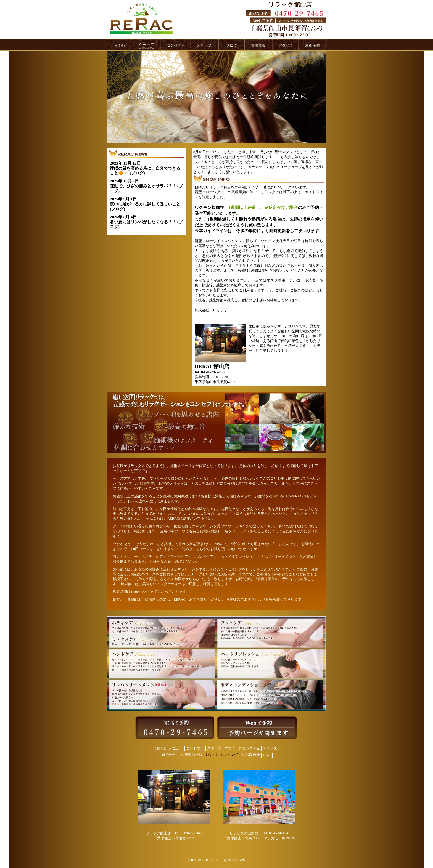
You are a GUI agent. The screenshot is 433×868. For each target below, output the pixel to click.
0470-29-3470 (279, 833)
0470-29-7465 (213, 372)
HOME (120, 45)
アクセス (270, 748)
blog (232, 45)
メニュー (176, 748)
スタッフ (214, 748)
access (286, 45)
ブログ (137, 173)
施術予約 (169, 755)
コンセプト (195, 748)
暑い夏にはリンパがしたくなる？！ (143, 222)
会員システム (249, 748)
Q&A (267, 755)
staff (205, 45)
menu (147, 45)
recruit (259, 45)
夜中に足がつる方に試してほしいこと (145, 204)
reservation (313, 45)
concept (176, 45)
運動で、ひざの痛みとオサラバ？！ (143, 186)
